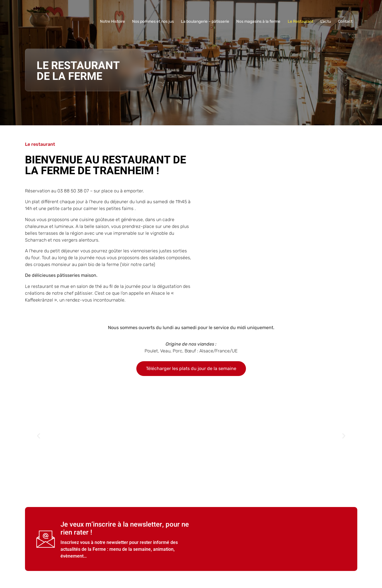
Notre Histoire (115, 21)
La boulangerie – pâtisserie (207, 21)
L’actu (326, 21)
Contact (346, 21)
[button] (38, 436)
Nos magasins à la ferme (260, 21)
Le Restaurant (301, 21)
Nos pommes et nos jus (155, 21)
